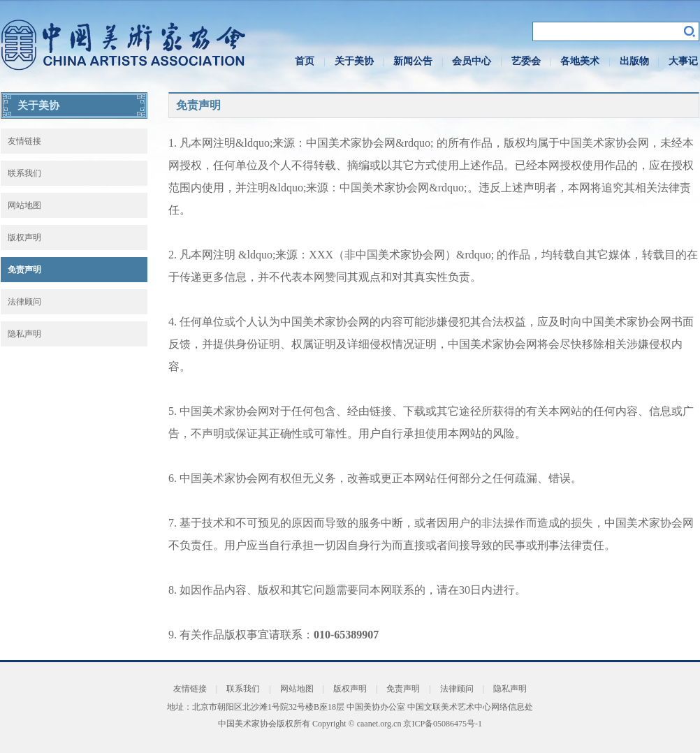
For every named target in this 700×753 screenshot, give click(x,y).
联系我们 (24, 173)
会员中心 (472, 61)
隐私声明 (24, 334)
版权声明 (24, 237)
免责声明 (24, 270)
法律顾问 (24, 302)
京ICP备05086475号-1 (443, 724)
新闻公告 (413, 61)
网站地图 (24, 205)
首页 (305, 61)
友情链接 (24, 141)
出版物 (634, 61)
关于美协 (354, 61)
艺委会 (526, 61)
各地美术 (580, 61)
